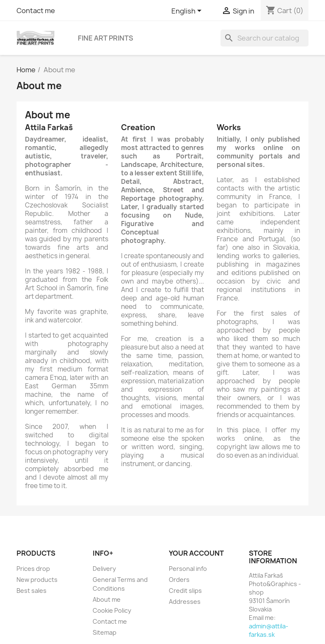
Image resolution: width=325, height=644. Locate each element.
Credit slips (185, 591)
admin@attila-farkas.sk (269, 630)
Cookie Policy (112, 610)
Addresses (185, 602)
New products (37, 580)
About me (107, 599)
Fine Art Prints (106, 38)
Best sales (32, 591)
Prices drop (33, 569)
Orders (179, 580)
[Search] (264, 38)
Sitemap (105, 632)
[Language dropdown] (188, 11)
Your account (196, 553)
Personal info (188, 569)
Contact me (36, 11)
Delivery (104, 569)
